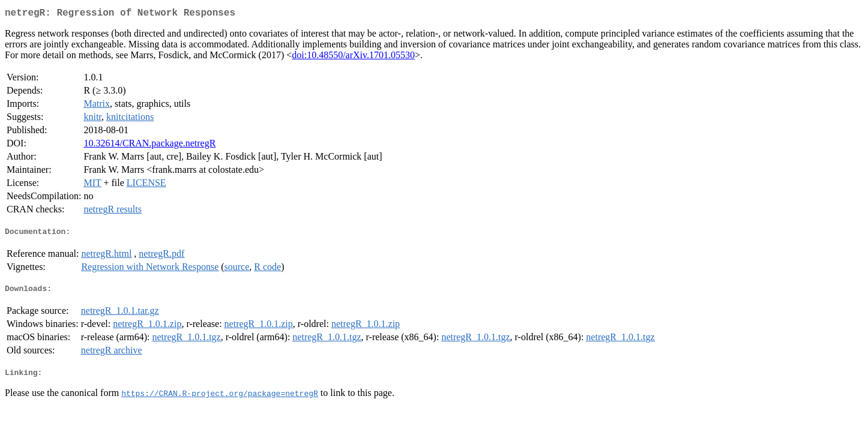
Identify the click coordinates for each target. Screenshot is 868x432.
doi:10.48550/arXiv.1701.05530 (353, 57)
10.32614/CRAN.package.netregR (149, 145)
